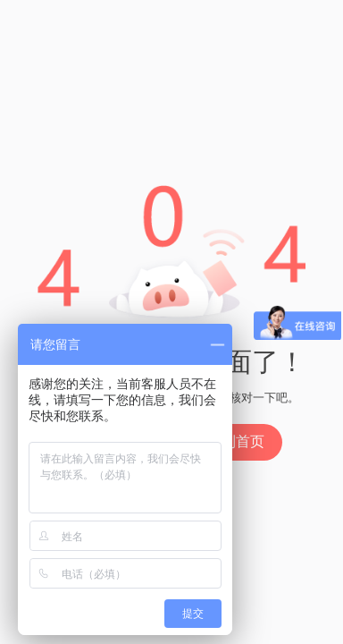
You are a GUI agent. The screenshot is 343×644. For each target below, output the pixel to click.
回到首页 (236, 441)
